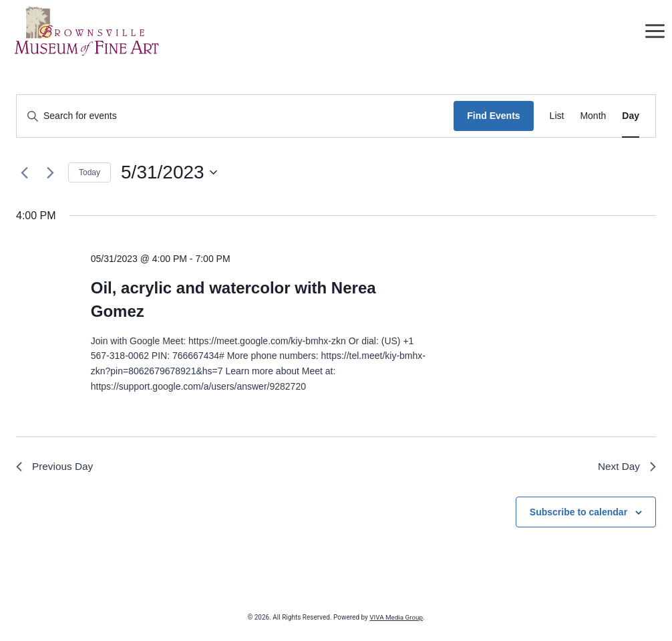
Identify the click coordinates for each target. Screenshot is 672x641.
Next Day (626, 467)
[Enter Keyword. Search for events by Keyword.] (235, 116)
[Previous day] (24, 172)
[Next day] (50, 172)
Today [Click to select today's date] (90, 172)
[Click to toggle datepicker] (169, 172)
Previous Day (56, 467)
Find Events (493, 116)
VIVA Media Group (396, 617)
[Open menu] (655, 31)
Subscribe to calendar (578, 513)
